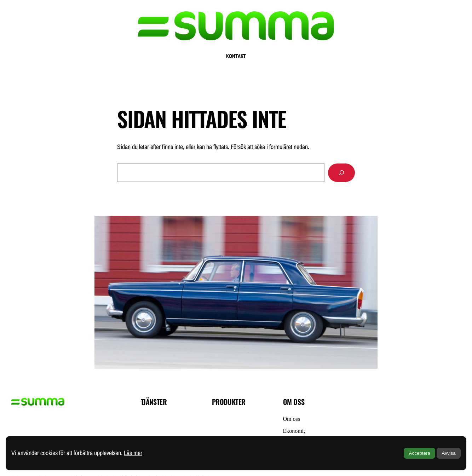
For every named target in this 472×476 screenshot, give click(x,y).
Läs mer (133, 453)
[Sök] (341, 173)
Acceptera (420, 453)
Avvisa (449, 453)
